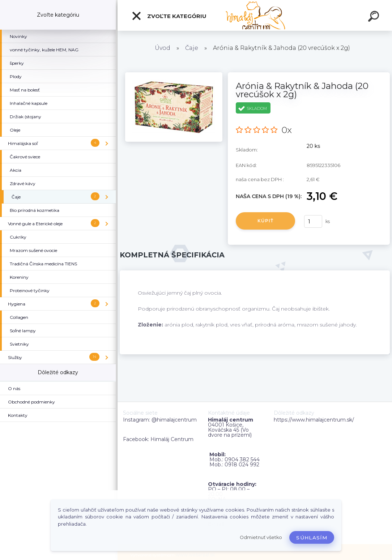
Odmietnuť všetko (261, 537)
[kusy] (313, 221)
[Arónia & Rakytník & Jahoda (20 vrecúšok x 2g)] (174, 75)
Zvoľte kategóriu (169, 16)
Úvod (163, 48)
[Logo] (255, 15)
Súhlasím (312, 538)
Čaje (192, 48)
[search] (375, 17)
